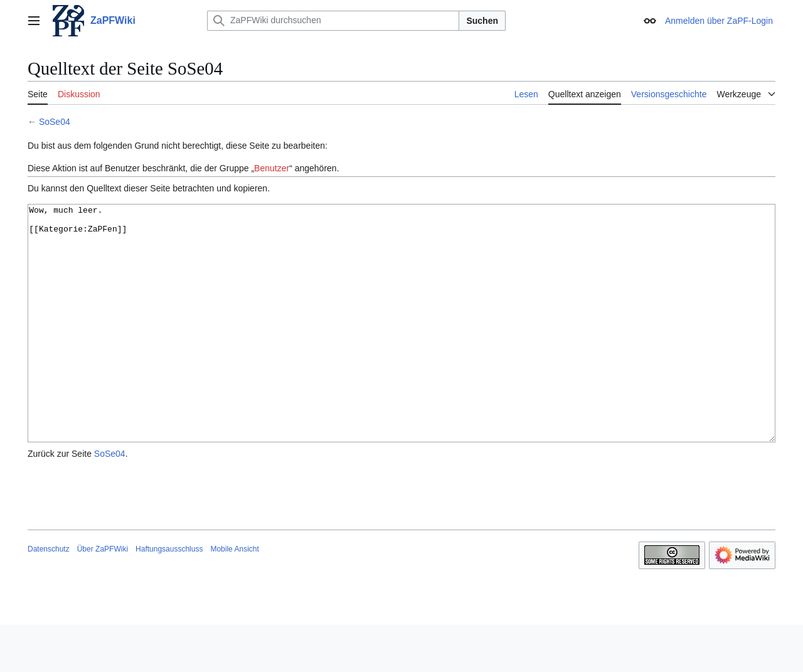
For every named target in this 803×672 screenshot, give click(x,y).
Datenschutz (49, 596)
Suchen (482, 21)
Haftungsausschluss (169, 596)
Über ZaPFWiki (103, 596)
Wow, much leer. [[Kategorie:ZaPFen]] (401, 347)
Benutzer (272, 168)
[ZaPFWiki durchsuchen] (333, 21)
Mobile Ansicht (234, 596)
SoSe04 (55, 122)
